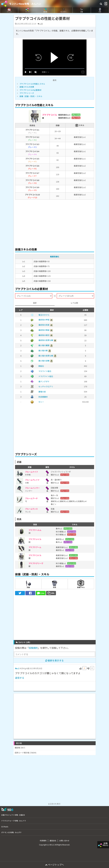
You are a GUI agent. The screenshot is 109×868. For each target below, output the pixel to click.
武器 (28, 584)
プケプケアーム (35, 547)
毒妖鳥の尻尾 (44, 325)
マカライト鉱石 (45, 371)
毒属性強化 (55, 256)
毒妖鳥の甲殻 (44, 320)
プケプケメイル (35, 539)
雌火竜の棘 (43, 350)
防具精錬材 (43, 397)
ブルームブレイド (32, 480)
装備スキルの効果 (27, 87)
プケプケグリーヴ (36, 563)
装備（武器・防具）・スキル (31, 96)
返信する (20, 678)
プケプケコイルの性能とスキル (32, 84)
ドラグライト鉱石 (46, 376)
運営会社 (53, 841)
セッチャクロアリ (46, 386)
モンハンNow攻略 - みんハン (25, 4)
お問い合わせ (64, 841)
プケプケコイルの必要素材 (30, 90)
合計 (35, 303)
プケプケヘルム (35, 530)
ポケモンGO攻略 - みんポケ (11, 832)
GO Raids (5, 827)
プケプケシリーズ (27, 93)
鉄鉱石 (41, 366)
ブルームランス (31, 509)
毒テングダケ (44, 381)
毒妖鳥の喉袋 (44, 330)
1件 (41, 24)
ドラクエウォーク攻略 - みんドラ (14, 821)
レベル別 (74, 303)
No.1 (17, 668)
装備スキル (81, 584)
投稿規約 (33, 648)
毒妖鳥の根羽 (44, 335)
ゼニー (41, 402)
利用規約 (43, 841)
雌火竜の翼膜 (44, 345)
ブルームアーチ (31, 498)
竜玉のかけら (44, 315)
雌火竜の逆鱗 (44, 361)
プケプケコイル (35, 555)
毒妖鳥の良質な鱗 (46, 340)
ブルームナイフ (31, 472)
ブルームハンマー (32, 488)
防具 (54, 584)
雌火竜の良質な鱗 (46, 356)
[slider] (55, 69)
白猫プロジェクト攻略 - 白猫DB (13, 815)
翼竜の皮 (42, 392)
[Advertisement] (55, 223)
